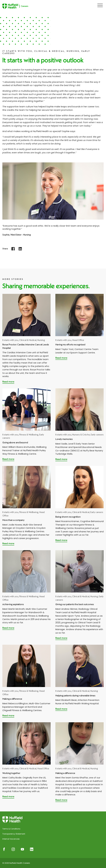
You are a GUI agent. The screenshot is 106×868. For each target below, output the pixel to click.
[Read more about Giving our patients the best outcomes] (61, 638)
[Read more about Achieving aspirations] (8, 628)
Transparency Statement (14, 834)
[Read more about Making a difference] (8, 716)
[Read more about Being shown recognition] (61, 541)
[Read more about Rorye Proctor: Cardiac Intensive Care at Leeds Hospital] (8, 382)
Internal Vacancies (11, 839)
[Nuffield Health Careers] (19, 6)
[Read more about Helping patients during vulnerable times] (61, 709)
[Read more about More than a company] (8, 544)
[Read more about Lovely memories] (61, 460)
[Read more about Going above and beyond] (8, 459)
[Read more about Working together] (8, 797)
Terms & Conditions (11, 829)
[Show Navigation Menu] (100, 5)
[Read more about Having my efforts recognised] (61, 358)
